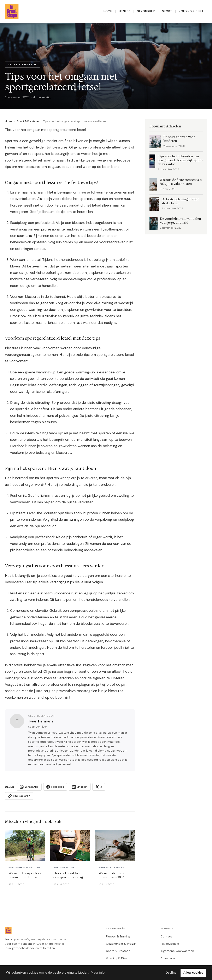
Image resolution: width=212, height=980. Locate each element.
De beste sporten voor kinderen (179, 139)
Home (108, 11)
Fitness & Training (118, 936)
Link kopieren (19, 796)
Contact (166, 936)
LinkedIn (80, 787)
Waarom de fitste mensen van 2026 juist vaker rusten (181, 182)
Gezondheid (146, 11)
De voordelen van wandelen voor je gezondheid (181, 221)
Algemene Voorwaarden (177, 951)
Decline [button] (171, 973)
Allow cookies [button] (193, 973)
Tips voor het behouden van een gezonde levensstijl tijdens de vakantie (180, 160)
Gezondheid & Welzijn (121, 944)
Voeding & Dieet (191, 11)
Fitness (125, 11)
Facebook (55, 787)
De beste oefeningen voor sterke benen (180, 201)
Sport (167, 11)
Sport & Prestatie (28, 121)
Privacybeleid (170, 944)
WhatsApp (29, 787)
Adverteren (169, 958)
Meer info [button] (98, 972)
